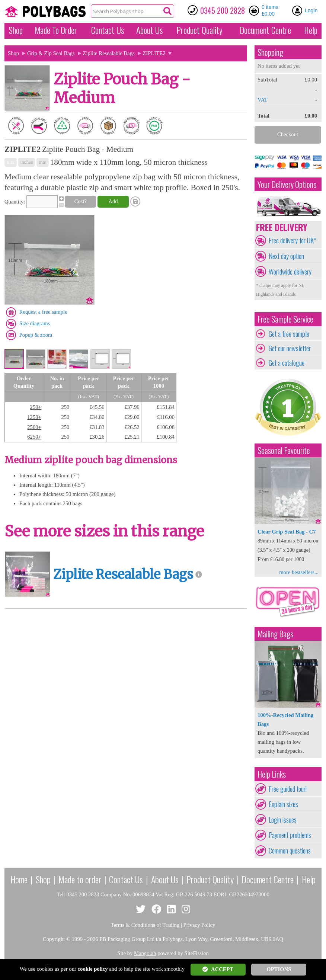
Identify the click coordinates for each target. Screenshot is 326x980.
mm (43, 162)
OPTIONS (279, 969)
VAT (263, 100)
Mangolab (145, 953)
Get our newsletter (290, 348)
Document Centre (268, 879)
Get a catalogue (287, 363)
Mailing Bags (275, 634)
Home (19, 879)
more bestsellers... (299, 572)
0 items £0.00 (270, 10)
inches (26, 162)
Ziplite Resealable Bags (108, 53)
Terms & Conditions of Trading (145, 925)
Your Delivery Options (287, 184)
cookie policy (93, 969)
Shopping (270, 52)
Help (311, 30)
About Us (149, 30)
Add (113, 201)
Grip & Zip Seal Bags (51, 53)
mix (11, 162)
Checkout (288, 134)
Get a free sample (289, 334)
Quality (199, 30)
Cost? (81, 201)
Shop (16, 30)
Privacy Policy (199, 925)
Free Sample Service (285, 319)
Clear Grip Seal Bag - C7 (287, 532)
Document (265, 30)
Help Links (272, 774)
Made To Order (56, 30)
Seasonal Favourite (284, 450)
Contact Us (108, 30)
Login (311, 10)
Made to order (80, 879)
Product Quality (210, 879)
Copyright (54, 939)
